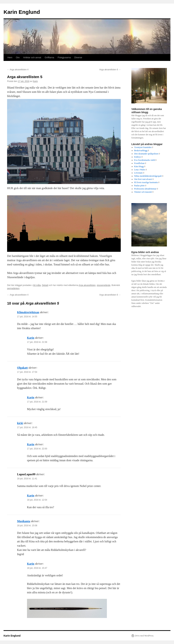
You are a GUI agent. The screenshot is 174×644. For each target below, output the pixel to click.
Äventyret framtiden (143, 147)
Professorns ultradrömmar (145, 189)
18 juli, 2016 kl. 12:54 (37, 500)
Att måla (37, 285)
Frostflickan (139, 163)
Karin (35, 81)
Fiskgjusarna (64, 57)
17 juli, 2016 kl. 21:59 (37, 402)
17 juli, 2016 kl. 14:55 (27, 317)
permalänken (13, 288)
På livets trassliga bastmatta (146, 182)
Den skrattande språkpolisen (146, 154)
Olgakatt (22, 368)
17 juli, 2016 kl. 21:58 (37, 342)
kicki (20, 423)
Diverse (78, 57)
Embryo (138, 157)
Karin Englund (22, 12)
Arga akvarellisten (87, 285)
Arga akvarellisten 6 (110, 70)
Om (18, 57)
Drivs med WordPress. (144, 636)
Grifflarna (49, 57)
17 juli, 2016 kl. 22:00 (37, 449)
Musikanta (24, 521)
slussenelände (104, 285)
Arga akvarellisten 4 (18, 70)
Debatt (45, 285)
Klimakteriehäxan (28, 312)
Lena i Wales (140, 170)
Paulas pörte (139, 186)
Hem (10, 57)
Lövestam (138, 173)
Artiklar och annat (32, 57)
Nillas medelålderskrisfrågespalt (148, 176)
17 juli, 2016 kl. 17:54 (27, 372)
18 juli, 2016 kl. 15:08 (27, 526)
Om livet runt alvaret (143, 179)
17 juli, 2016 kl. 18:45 (27, 427)
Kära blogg (139, 166)
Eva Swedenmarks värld (145, 160)
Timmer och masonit (143, 192)
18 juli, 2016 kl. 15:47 (37, 568)
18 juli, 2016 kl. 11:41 (27, 479)
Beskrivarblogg (141, 151)
